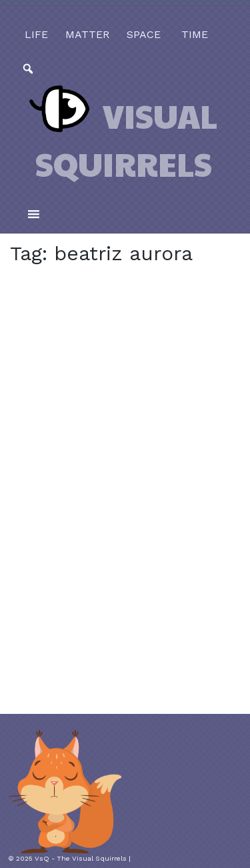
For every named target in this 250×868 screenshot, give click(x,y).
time (193, 34)
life (36, 34)
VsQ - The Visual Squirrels (81, 858)
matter (87, 34)
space (144, 34)
